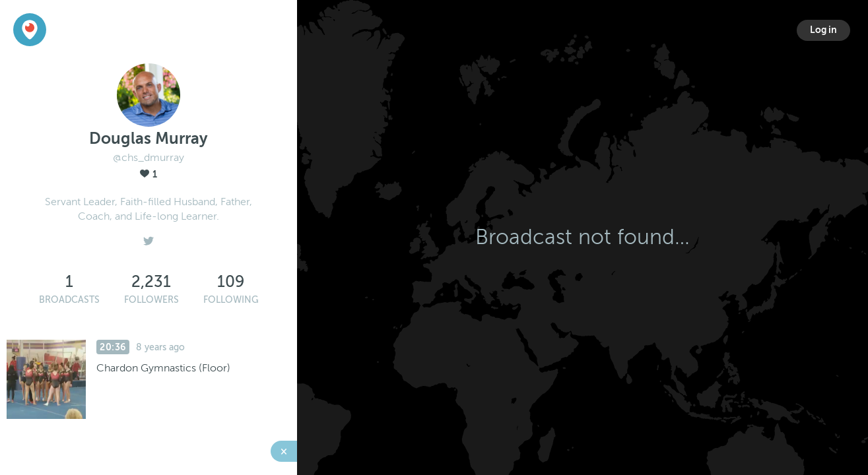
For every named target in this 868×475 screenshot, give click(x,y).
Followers (151, 300)
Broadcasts (69, 300)
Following (231, 300)
